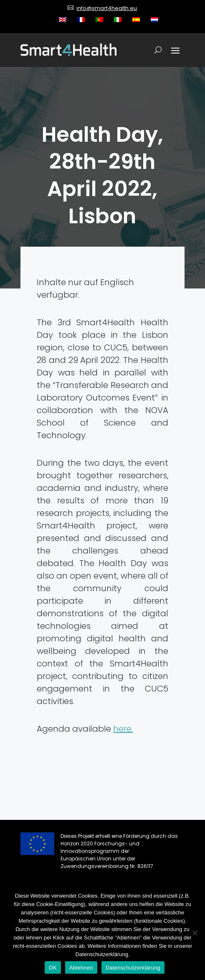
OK (53, 968)
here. (123, 729)
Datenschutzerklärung (133, 968)
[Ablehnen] (195, 933)
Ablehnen (81, 968)
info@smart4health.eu (107, 8)
